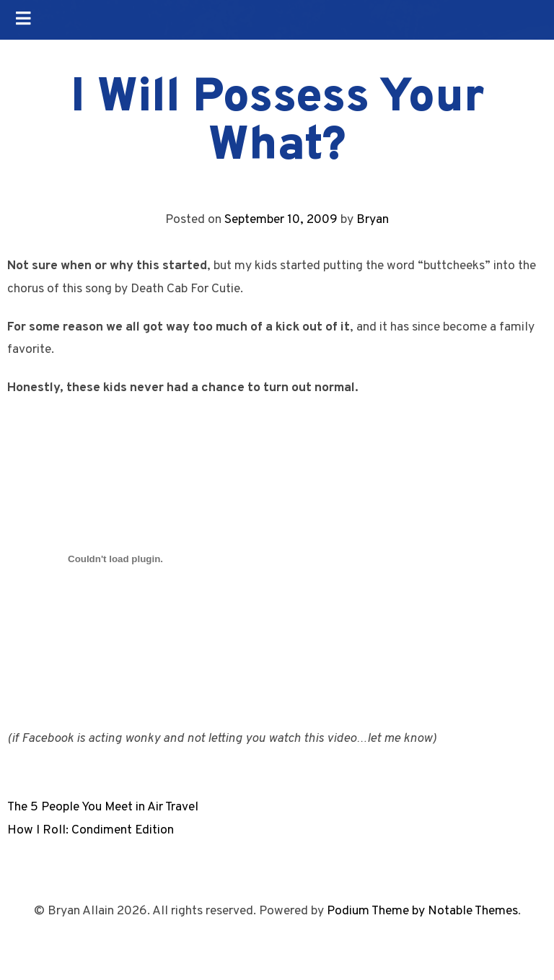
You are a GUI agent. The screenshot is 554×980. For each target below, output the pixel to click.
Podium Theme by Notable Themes (422, 911)
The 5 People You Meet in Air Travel (103, 807)
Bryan (373, 220)
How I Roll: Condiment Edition (91, 830)
